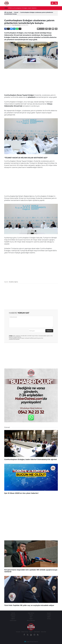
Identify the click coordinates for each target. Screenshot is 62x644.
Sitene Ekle (43, 632)
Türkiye (31, 615)
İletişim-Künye (25, 632)
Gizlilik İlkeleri (37, 632)
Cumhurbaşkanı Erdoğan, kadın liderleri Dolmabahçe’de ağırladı (24, 8)
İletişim (31, 632)
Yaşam (31, 619)
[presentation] (5, 8)
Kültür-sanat (13, 620)
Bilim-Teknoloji (31, 620)
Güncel (16, 12)
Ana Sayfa (8, 12)
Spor (31, 617)
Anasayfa (18, 632)
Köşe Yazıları (31, 613)
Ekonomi (13, 615)
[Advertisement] (31, 81)
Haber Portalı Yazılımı (32, 642)
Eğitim (13, 619)
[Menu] (52, 3)
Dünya (49, 619)
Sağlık (49, 617)
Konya (13, 617)
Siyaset (49, 613)
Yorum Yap (42, 29)
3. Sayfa (49, 615)
